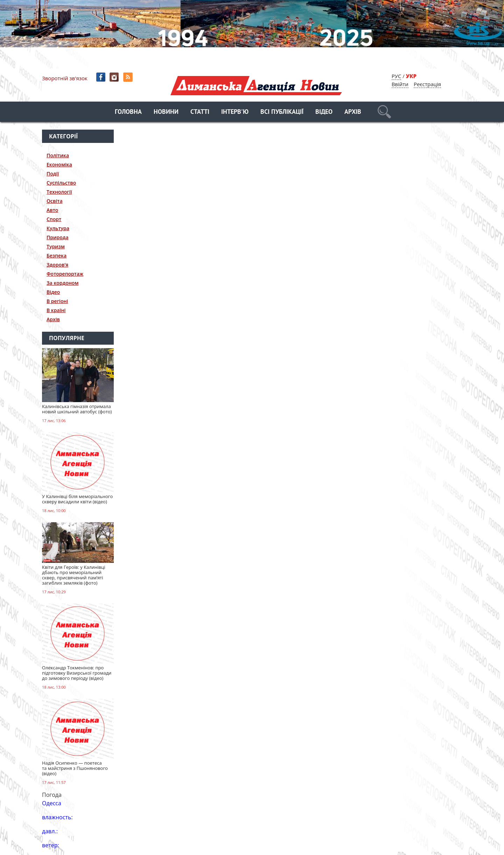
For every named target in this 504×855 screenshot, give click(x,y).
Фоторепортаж (65, 274)
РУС (397, 76)
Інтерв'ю (235, 112)
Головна (128, 112)
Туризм (56, 246)
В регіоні (57, 301)
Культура (58, 228)
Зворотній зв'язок (65, 78)
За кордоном (62, 283)
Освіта (55, 201)
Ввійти (400, 84)
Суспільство (61, 183)
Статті (200, 112)
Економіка (59, 164)
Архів (353, 112)
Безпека (57, 256)
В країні (56, 310)
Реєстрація (427, 84)
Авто (52, 210)
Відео (324, 112)
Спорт (54, 219)
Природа (58, 237)
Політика (58, 155)
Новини (166, 112)
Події (53, 174)
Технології (59, 192)
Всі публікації (282, 112)
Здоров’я (57, 265)
